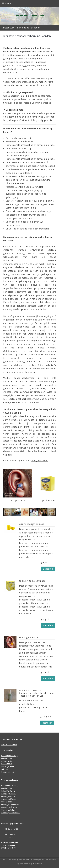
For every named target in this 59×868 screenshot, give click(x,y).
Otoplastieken (7, 758)
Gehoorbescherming (9, 756)
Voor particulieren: (10, 780)
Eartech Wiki (8, 28)
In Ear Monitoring (8, 791)
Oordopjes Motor (8, 796)
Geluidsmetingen (8, 761)
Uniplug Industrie (28, 638)
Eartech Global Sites (9, 745)
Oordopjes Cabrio (8, 810)
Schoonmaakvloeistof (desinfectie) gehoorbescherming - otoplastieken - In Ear (37, 693)
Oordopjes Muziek (9, 799)
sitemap (42, 860)
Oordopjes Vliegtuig (9, 807)
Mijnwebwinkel (37, 864)
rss (47, 860)
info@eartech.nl (8, 848)
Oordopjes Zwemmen (10, 804)
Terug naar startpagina (12, 739)
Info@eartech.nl (40, 461)
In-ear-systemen (8, 766)
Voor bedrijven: (8, 750)
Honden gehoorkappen (10, 813)
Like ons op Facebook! (29, 28)
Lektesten (5, 769)
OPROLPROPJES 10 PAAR (32, 525)
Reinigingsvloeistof (9, 772)
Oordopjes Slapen (8, 802)
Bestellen (48, 569)
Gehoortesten (7, 764)
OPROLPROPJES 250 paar (32, 581)
